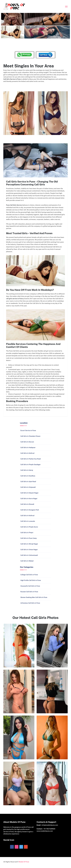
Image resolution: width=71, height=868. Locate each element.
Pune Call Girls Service (14, 206)
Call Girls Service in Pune (12, 80)
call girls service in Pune (14, 299)
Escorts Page (8, 86)
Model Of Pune (24, 863)
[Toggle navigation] (66, 6)
